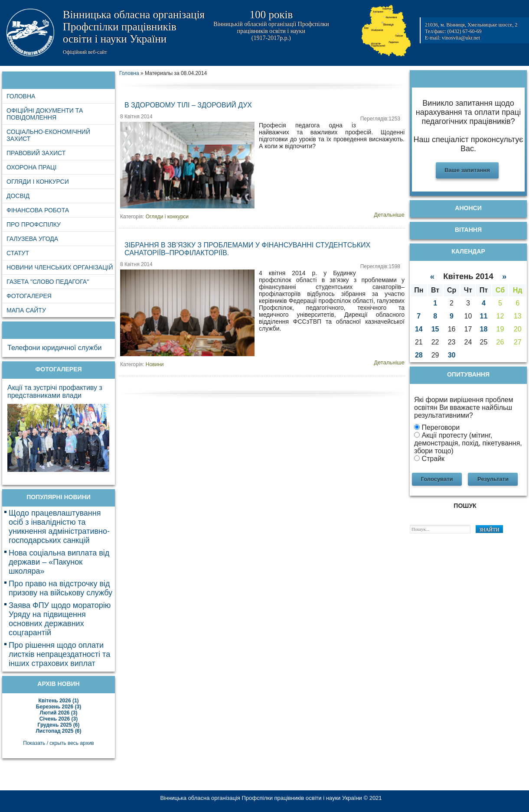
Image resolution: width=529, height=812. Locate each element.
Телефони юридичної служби (54, 348)
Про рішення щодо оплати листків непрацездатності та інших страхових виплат (59, 654)
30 (452, 355)
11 (484, 316)
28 (419, 355)
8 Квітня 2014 (136, 117)
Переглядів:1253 (380, 119)
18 (484, 329)
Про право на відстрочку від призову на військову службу (60, 588)
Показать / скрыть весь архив (58, 743)
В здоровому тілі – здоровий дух (188, 105)
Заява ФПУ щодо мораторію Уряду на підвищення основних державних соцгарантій (60, 619)
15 (435, 329)
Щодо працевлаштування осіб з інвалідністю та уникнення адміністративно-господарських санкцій (59, 527)
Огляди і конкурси (167, 217)
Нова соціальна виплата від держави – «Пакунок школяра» (59, 562)
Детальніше (389, 215)
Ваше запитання (467, 170)
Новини (155, 364)
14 (419, 329)
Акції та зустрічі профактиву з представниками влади (55, 391)
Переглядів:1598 (380, 266)
